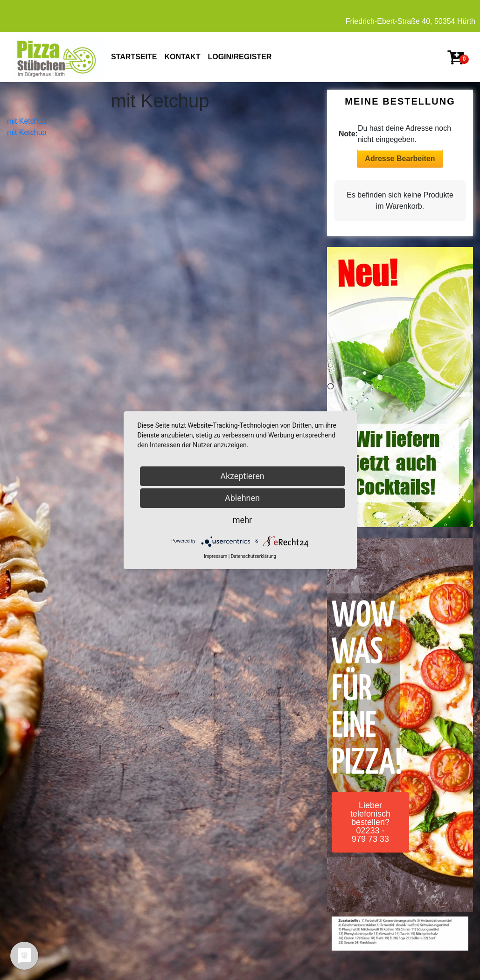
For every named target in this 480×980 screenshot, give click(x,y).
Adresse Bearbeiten (400, 159)
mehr (242, 520)
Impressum (216, 556)
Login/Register (240, 57)
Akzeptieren (242, 476)
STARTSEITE (134, 57)
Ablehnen (242, 498)
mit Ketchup (27, 121)
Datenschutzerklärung (254, 556)
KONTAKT (182, 57)
